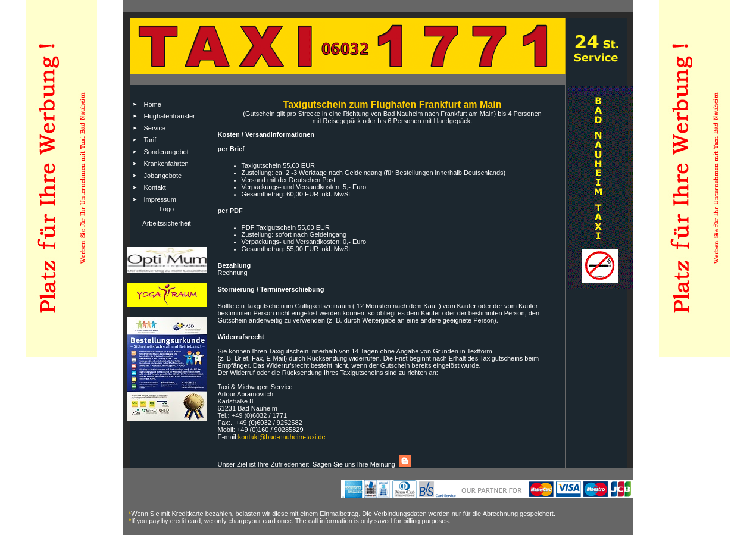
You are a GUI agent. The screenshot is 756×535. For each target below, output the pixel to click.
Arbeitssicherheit (166, 223)
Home (153, 104)
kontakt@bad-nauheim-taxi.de (282, 437)
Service (155, 128)
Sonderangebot (166, 152)
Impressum (160, 199)
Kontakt (155, 187)
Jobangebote (163, 176)
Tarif (150, 140)
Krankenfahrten (166, 164)
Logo (167, 209)
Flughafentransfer (170, 116)
